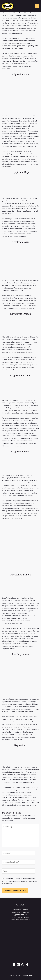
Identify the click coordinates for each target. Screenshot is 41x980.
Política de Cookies (20, 910)
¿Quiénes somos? (21, 915)
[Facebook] (14, 965)
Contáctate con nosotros (21, 920)
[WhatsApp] (23, 965)
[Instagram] (18, 965)
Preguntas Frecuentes (20, 917)
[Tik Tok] (27, 965)
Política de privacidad (20, 912)
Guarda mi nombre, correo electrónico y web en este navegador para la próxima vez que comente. (20, 881)
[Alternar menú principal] (37, 6)
